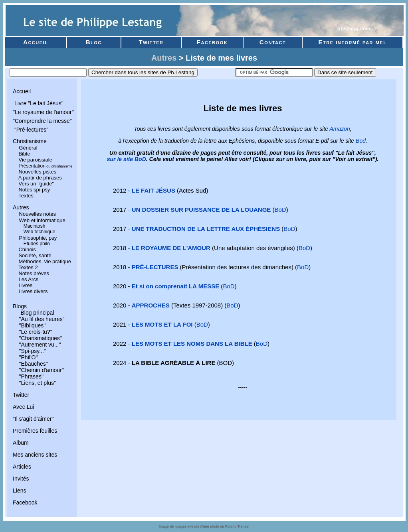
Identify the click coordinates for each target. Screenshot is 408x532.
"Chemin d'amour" (42, 370)
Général (28, 148)
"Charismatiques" (41, 338)
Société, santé (35, 255)
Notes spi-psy (34, 190)
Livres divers (33, 291)
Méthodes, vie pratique (45, 261)
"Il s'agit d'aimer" (33, 419)
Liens (19, 491)
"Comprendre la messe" (42, 121)
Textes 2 (28, 267)
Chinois (27, 249)
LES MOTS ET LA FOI (162, 324)
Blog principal (37, 313)
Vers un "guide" (36, 184)
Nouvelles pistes (37, 172)
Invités (21, 479)
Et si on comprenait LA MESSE (175, 286)
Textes (26, 196)
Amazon (340, 129)
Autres (164, 58)
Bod (361, 141)
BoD (280, 210)
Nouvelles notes (38, 214)
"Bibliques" (33, 325)
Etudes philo (37, 244)
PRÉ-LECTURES (155, 267)
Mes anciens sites (35, 455)
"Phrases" (31, 376)
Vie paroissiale (35, 160)
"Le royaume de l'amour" (43, 112)
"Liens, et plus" (38, 383)
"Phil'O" (29, 357)
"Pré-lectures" (31, 130)
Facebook (212, 42)
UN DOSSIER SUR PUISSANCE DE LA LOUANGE (201, 210)
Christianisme (30, 141)
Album (21, 443)
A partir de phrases (40, 178)
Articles (22, 467)
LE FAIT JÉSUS (153, 190)
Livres (25, 285)
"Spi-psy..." (33, 351)
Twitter (151, 42)
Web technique (40, 232)
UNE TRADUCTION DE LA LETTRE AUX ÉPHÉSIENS (206, 229)
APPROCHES (151, 305)
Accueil (36, 42)
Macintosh (35, 226)
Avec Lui (23, 407)
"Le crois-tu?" (36, 332)
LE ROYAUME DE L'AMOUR (171, 248)
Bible (24, 154)
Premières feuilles (35, 431)
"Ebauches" (34, 364)
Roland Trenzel (237, 526)
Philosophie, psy (38, 238)
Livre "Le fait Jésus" (38, 103)
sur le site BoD (127, 159)
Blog (94, 42)
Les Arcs (28, 279)
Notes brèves (34, 273)
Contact (274, 42)
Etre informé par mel (353, 42)
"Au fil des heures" (42, 319)
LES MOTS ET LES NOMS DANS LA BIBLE (192, 344)
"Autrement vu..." (40, 345)
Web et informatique (42, 220)
